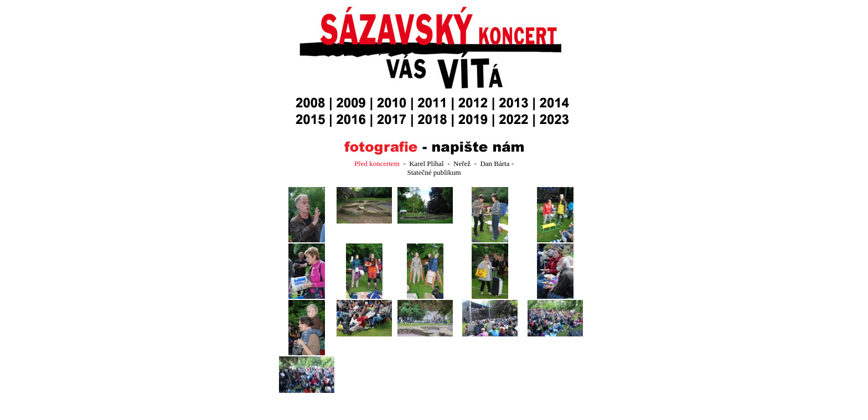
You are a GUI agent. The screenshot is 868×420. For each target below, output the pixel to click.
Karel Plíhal (426, 164)
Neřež (463, 164)
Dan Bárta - (497, 164)
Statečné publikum (434, 172)
